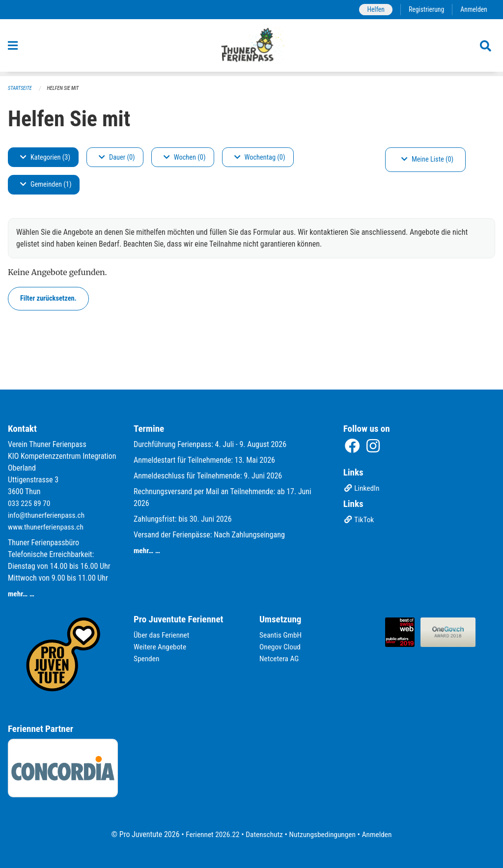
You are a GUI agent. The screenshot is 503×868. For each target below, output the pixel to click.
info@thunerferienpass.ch (48, 515)
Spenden (147, 658)
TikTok (359, 520)
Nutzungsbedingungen (323, 834)
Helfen (373, 10)
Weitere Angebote (161, 647)
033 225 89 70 (30, 503)
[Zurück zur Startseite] (252, 48)
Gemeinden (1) (46, 185)
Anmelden (473, 10)
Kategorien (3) (45, 157)
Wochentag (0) (260, 157)
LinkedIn (362, 489)
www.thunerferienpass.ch (47, 527)
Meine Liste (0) (427, 160)
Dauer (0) (117, 157)
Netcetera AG (280, 658)
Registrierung (425, 10)
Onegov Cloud (281, 647)
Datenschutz (264, 834)
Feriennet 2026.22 (210, 834)
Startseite (21, 89)
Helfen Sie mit (66, 89)
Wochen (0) (185, 157)
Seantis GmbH (281, 635)
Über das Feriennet (163, 635)
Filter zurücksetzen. (48, 298)
